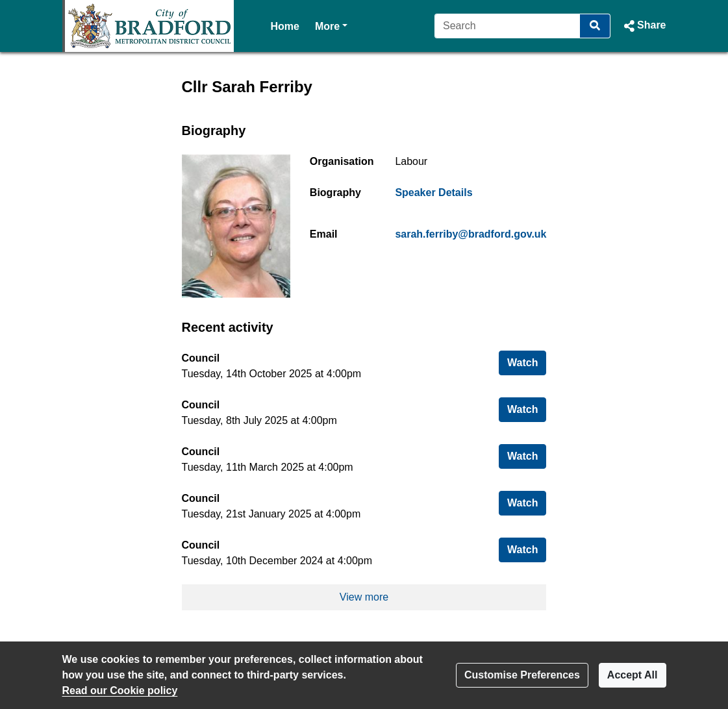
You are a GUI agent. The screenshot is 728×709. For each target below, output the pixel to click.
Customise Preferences (522, 675)
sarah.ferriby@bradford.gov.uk (471, 234)
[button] (643, 26)
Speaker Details (433, 193)
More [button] (331, 25)
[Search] (508, 26)
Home (285, 26)
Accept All (633, 675)
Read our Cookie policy (120, 690)
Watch (527, 361)
